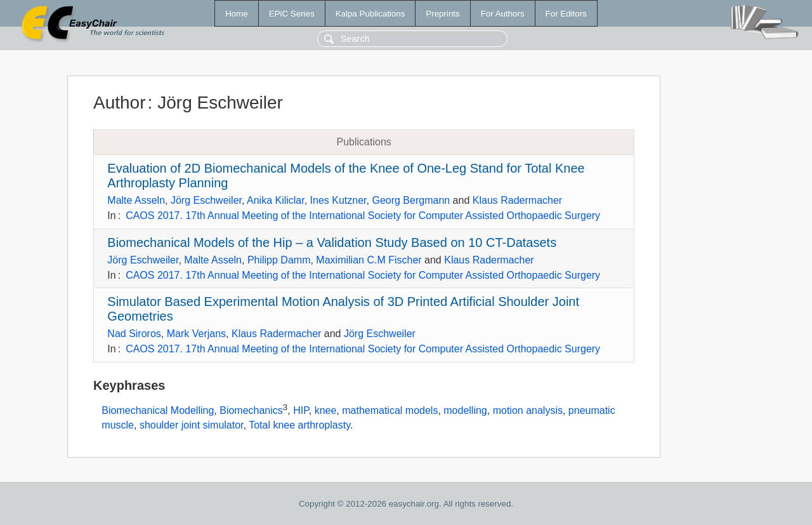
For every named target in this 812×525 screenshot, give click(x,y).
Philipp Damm (279, 260)
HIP (301, 410)
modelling (465, 410)
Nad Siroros (134, 334)
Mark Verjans (196, 334)
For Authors (503, 14)
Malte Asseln (136, 200)
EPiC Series (292, 14)
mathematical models (390, 410)
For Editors (566, 14)
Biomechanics (251, 410)
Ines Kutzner (338, 200)
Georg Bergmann (411, 200)
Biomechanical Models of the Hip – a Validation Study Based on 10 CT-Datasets (332, 243)
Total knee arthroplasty (299, 425)
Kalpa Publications (370, 14)
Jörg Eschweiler (206, 200)
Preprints (442, 14)
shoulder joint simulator (192, 425)
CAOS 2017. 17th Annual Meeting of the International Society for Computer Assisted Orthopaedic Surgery (363, 216)
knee (326, 410)
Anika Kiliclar (276, 200)
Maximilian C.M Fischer (369, 260)
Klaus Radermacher (517, 200)
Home (237, 14)
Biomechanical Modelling (158, 410)
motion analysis (528, 410)
